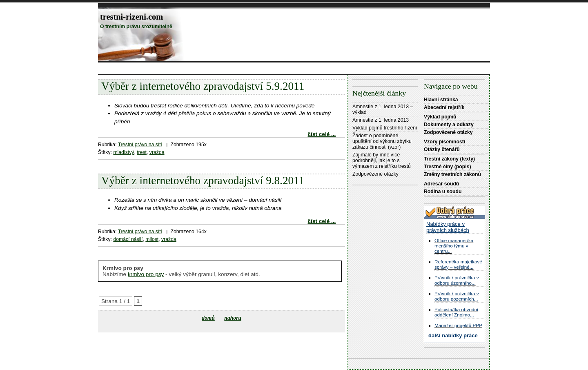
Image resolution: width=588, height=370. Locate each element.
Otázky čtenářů (442, 149)
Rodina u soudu (443, 192)
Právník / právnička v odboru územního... (457, 280)
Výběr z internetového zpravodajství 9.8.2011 (203, 181)
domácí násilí (128, 239)
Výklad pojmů (440, 117)
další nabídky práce (453, 335)
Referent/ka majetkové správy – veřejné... (458, 264)
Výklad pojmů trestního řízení (385, 128)
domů (208, 318)
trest (142, 152)
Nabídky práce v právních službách (448, 227)
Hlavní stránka (441, 100)
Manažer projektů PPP (458, 325)
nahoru (233, 318)
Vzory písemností (444, 142)
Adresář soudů (441, 184)
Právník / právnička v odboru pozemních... (457, 296)
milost (152, 239)
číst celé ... (322, 134)
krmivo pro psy (146, 274)
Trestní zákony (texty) (449, 159)
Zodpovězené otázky (375, 174)
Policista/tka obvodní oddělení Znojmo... (456, 312)
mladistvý (124, 152)
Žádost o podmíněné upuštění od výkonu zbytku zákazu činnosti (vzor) (382, 141)
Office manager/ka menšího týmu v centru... (454, 246)
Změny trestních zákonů (452, 174)
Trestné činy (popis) (448, 167)
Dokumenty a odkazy (449, 125)
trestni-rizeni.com (131, 17)
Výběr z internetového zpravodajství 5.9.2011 (203, 86)
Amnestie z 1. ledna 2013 (381, 120)
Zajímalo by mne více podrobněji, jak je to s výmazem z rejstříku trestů (382, 160)
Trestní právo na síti (140, 145)
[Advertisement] (247, 68)
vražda (157, 152)
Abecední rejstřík (444, 107)
